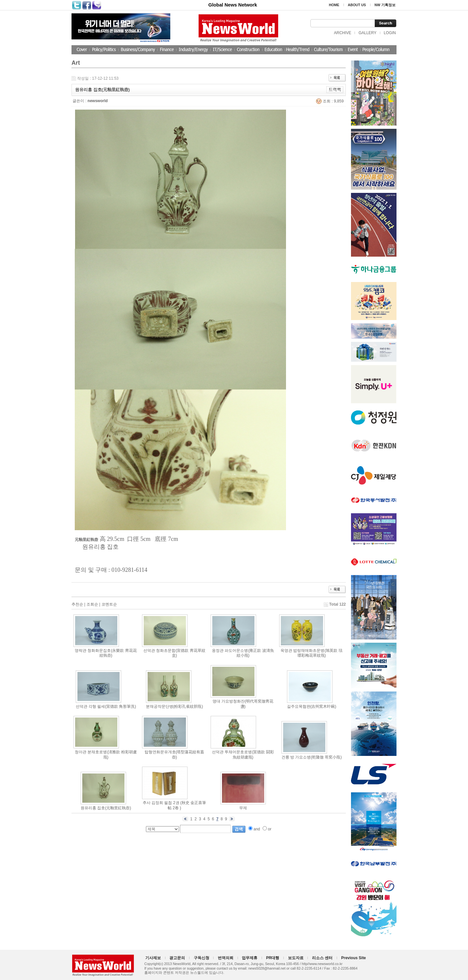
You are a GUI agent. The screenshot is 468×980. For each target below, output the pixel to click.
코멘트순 (109, 604)
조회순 (92, 604)
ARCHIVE (342, 33)
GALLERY (367, 33)
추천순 (77, 604)
